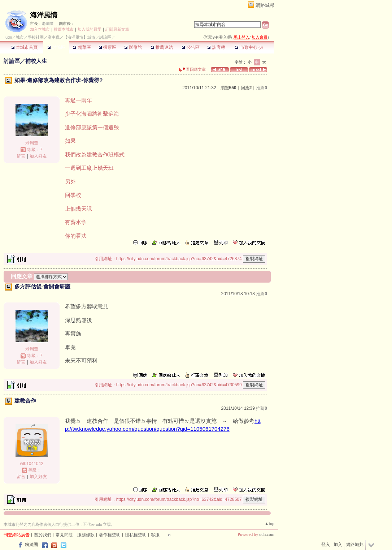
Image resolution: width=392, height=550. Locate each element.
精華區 (82, 47)
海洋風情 (44, 15)
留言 (21, 156)
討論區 (56, 47)
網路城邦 (265, 5)
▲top (269, 524)
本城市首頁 (24, 47)
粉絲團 (31, 545)
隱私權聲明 (136, 535)
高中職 (54, 37)
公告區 (190, 47)
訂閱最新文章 (117, 29)
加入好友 (38, 156)
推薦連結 (162, 47)
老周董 (48, 23)
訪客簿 (216, 47)
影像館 (133, 47)
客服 (155, 535)
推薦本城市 (64, 29)
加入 (338, 545)
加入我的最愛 (90, 29)
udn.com (267, 534)
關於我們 (43, 535)
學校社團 (36, 37)
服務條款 (86, 535)
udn (9, 37)
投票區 (107, 47)
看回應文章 (192, 69)
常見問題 (64, 535)
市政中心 (249, 47)
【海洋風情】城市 (79, 37)
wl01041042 (32, 464)
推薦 (262, 88)
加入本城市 (40, 29)
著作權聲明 (110, 535)
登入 (326, 545)
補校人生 (36, 61)
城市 (20, 37)
